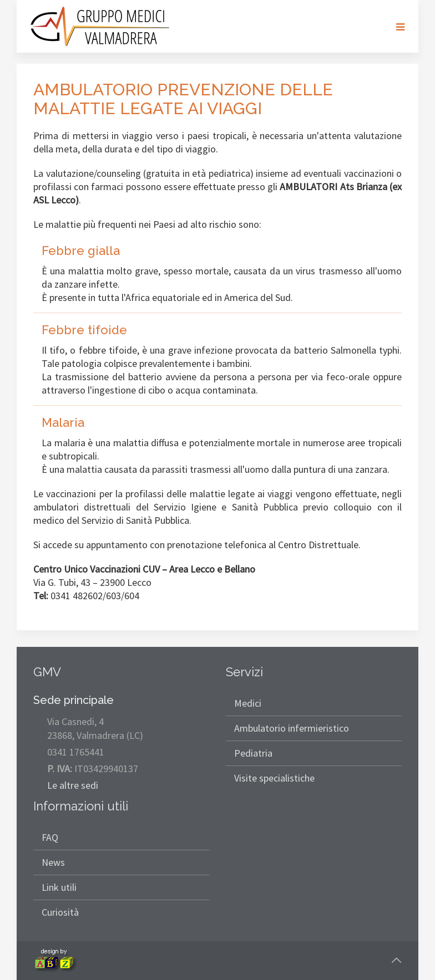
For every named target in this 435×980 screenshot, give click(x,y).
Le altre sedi (73, 785)
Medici (248, 703)
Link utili (59, 887)
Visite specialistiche (274, 778)
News (53, 862)
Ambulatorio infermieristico (292, 728)
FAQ (50, 837)
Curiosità (60, 912)
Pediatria (253, 753)
